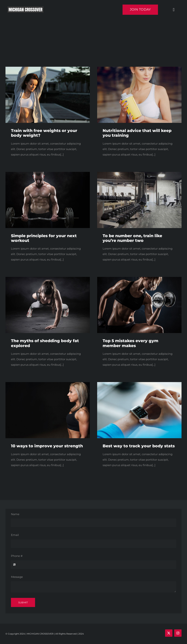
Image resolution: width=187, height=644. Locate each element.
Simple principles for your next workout (44, 238)
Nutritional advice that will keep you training (137, 133)
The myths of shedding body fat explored (45, 343)
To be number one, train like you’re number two (132, 238)
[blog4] (139, 173)
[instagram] (178, 633)
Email (15, 535)
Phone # (17, 556)
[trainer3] (139, 278)
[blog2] (48, 383)
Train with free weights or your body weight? (44, 133)
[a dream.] (139, 68)
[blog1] (48, 68)
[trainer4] (48, 173)
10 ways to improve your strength (47, 446)
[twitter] (169, 633)
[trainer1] (48, 278)
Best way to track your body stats (139, 446)
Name (15, 514)
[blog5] (139, 383)
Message (17, 577)
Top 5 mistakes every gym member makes (130, 343)
